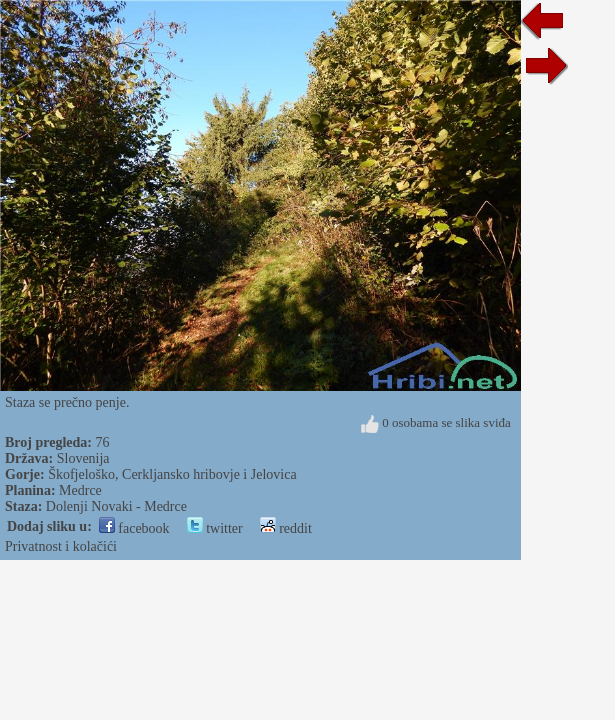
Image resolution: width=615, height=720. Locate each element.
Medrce (80, 490)
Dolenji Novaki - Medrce (116, 506)
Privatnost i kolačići (61, 546)
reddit (286, 528)
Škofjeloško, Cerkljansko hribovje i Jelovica (172, 474)
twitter (215, 528)
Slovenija (83, 458)
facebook (134, 528)
